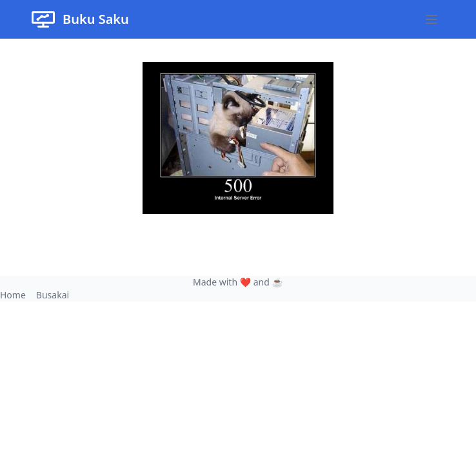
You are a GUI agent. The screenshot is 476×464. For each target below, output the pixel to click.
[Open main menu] (431, 19)
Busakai (53, 295)
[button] (431, 19)
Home (13, 295)
